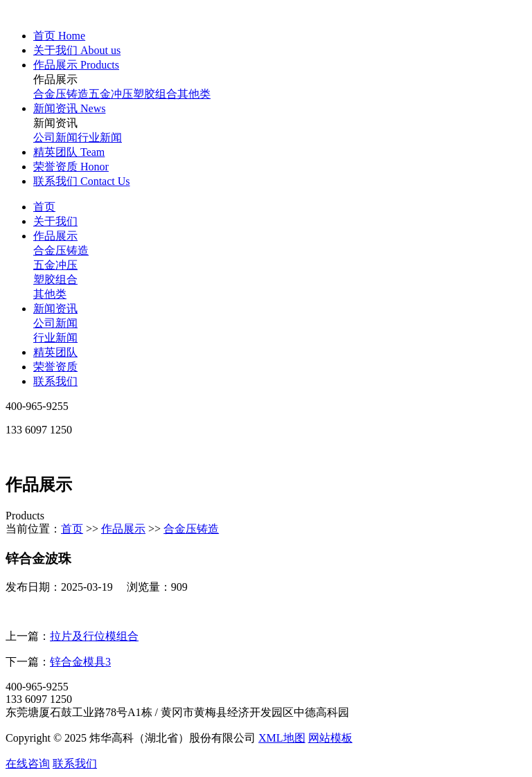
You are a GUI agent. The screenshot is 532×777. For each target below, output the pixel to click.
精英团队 (55, 352)
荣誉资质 (55, 367)
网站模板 (330, 738)
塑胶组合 (155, 94)
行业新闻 (100, 137)
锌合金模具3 (80, 662)
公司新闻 (55, 137)
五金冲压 (111, 94)
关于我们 (55, 221)
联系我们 (55, 381)
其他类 (194, 94)
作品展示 (55, 236)
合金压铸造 (61, 94)
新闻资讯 (55, 309)
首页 (44, 207)
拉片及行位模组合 (94, 636)
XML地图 (282, 738)
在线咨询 (28, 763)
